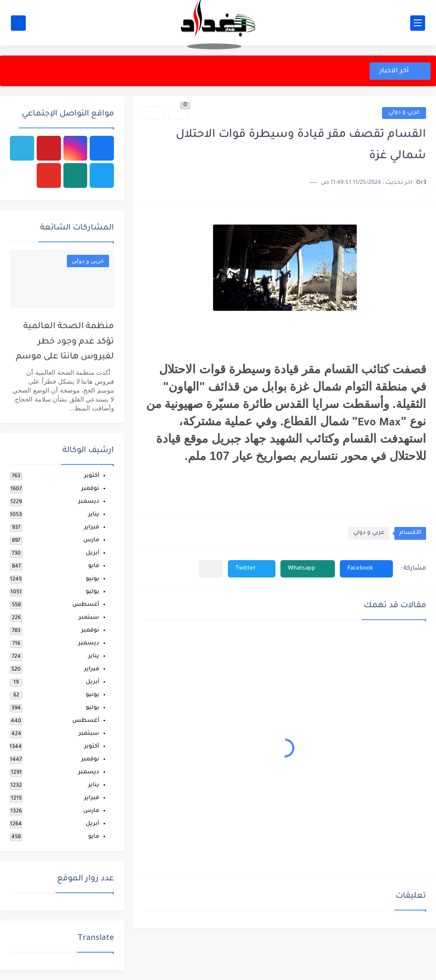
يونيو (92, 579)
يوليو (92, 592)
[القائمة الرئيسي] (418, 23)
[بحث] (18, 23)
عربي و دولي (404, 113)
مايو (94, 566)
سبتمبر (89, 618)
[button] (366, 569)
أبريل (92, 553)
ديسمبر (89, 502)
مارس (91, 541)
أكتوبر (92, 476)
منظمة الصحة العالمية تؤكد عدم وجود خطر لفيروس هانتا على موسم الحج (65, 344)
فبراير (92, 528)
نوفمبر (90, 489)
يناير (94, 515)
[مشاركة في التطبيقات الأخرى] (211, 569)
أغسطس (86, 605)
